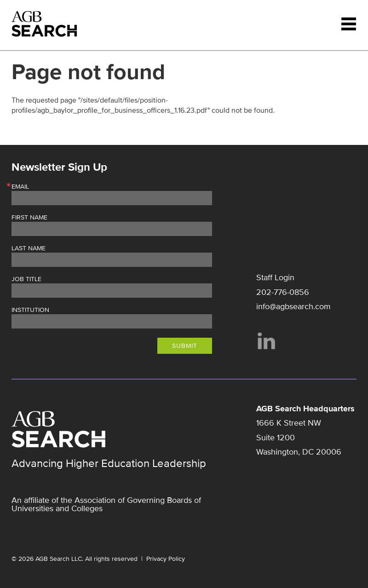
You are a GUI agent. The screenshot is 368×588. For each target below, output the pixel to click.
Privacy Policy (166, 559)
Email (20, 187)
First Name (29, 218)
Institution (30, 310)
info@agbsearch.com (293, 306)
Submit (185, 346)
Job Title (26, 279)
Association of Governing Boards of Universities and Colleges (106, 504)
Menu (349, 24)
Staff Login (275, 277)
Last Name (29, 248)
